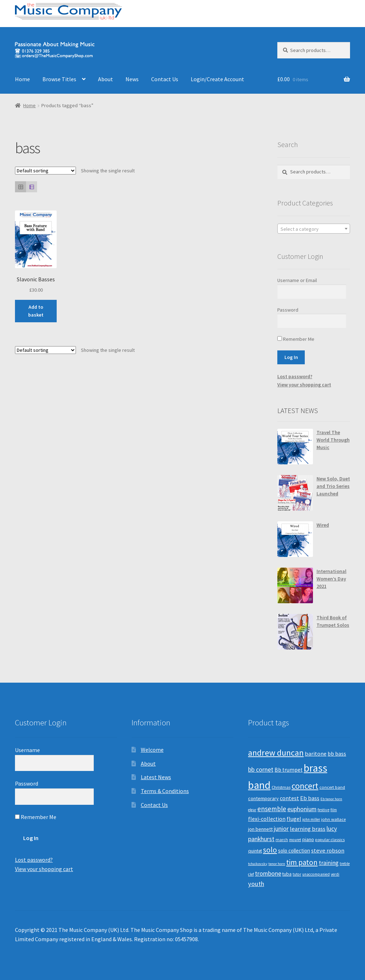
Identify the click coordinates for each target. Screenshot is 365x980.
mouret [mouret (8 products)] (295, 840)
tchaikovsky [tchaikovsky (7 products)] (258, 864)
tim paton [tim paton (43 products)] (302, 862)
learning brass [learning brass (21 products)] (308, 829)
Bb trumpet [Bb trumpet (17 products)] (289, 770)
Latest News (156, 777)
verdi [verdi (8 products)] (335, 874)
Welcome (152, 750)
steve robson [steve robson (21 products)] (328, 850)
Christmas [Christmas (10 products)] (281, 787)
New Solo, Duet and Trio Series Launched (333, 486)
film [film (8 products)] (334, 810)
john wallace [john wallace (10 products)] (333, 819)
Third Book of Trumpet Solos (333, 621)
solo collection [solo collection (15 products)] (294, 851)
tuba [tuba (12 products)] (287, 874)
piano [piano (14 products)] (308, 839)
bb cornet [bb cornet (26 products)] (261, 769)
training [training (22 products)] (329, 863)
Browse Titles (59, 79)
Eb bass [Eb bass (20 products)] (310, 798)
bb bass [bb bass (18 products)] (337, 754)
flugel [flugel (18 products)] (294, 819)
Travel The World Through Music (333, 440)
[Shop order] (45, 171)
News (132, 79)
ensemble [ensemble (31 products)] (272, 809)
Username (27, 750)
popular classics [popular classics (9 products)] (330, 840)
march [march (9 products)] (282, 840)
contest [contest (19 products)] (289, 798)
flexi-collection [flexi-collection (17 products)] (267, 819)
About (106, 79)
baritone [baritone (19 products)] (316, 754)
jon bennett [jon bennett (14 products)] (260, 829)
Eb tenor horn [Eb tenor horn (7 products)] (331, 799)
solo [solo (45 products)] (270, 850)
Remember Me (296, 339)
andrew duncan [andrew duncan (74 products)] (276, 753)
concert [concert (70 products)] (305, 786)
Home (22, 79)
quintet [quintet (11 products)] (255, 851)
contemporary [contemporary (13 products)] (263, 798)
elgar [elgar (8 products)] (252, 810)
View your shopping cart (304, 385)
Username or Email (297, 280)
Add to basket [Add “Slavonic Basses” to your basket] (36, 311)
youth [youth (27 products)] (256, 884)
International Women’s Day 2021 (331, 579)
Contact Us (165, 79)
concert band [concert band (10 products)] (332, 787)
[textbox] (314, 229)
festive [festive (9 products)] (323, 810)
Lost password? (295, 376)
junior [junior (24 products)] (281, 829)
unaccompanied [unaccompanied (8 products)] (316, 874)
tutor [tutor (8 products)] (297, 874)
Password (288, 310)
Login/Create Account (217, 79)
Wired (323, 525)
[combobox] (314, 229)
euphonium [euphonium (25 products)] (302, 809)
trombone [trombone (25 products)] (268, 874)
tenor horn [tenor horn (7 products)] (277, 864)
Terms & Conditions (165, 791)
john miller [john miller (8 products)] (311, 819)
